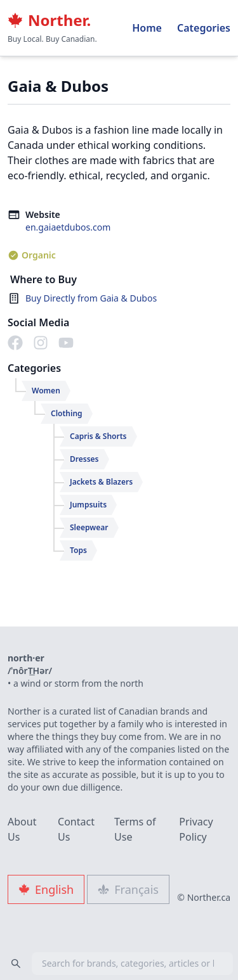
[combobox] (119, 964)
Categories (204, 28)
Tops (78, 550)
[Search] (16, 964)
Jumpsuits (88, 505)
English (46, 889)
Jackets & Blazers (101, 482)
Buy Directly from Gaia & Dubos (91, 298)
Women (46, 391)
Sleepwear (89, 527)
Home (147, 28)
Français (128, 889)
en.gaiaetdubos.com (68, 227)
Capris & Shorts (98, 436)
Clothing (67, 413)
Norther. (49, 20)
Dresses (84, 459)
